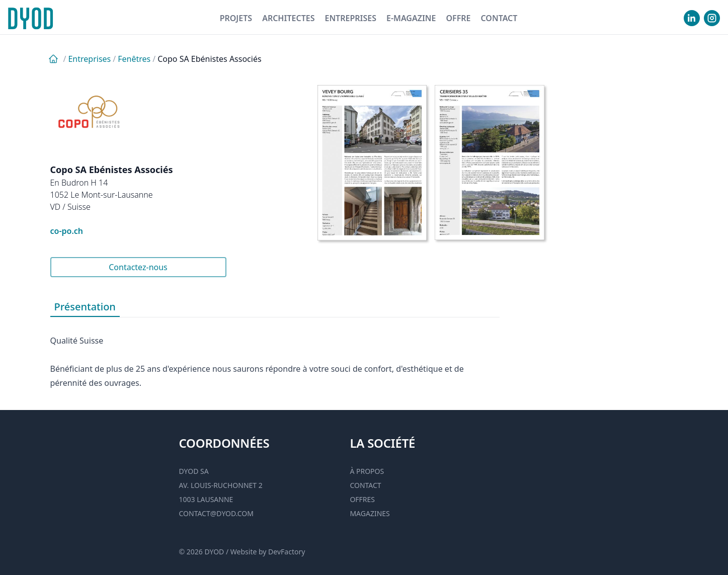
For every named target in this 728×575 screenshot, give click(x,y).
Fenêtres (134, 59)
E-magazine (411, 18)
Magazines (370, 513)
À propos (367, 471)
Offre (458, 18)
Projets (236, 18)
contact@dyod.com (216, 513)
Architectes (288, 18)
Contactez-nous (138, 267)
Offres (362, 499)
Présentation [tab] (85, 307)
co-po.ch (67, 231)
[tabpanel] (275, 354)
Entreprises (350, 18)
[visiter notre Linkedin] (692, 18)
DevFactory (287, 552)
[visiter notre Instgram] (712, 18)
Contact (499, 18)
